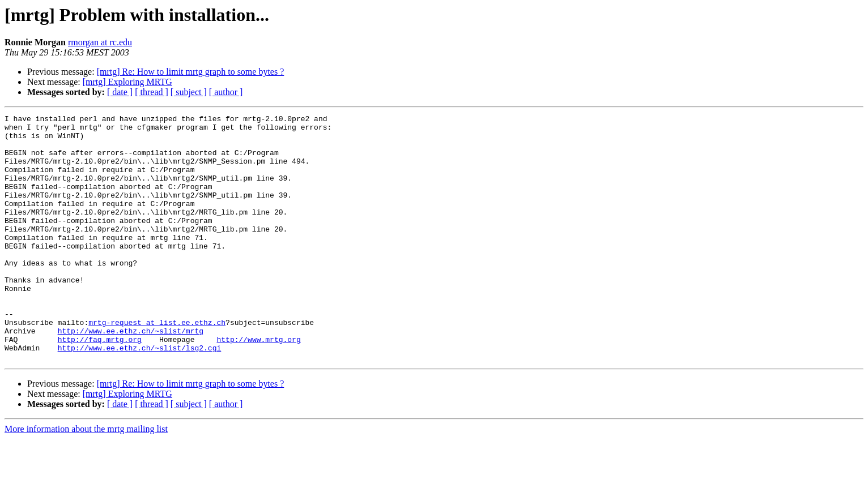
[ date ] (120, 92)
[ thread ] (152, 92)
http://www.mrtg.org (258, 385)
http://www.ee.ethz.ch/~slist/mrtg (131, 375)
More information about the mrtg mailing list (86, 478)
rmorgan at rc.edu (100, 42)
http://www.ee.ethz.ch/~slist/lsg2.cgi (140, 395)
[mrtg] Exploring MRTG (127, 82)
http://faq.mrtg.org (100, 385)
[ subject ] (189, 92)
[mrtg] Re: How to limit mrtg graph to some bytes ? (191, 72)
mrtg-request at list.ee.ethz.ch (157, 365)
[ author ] (226, 92)
